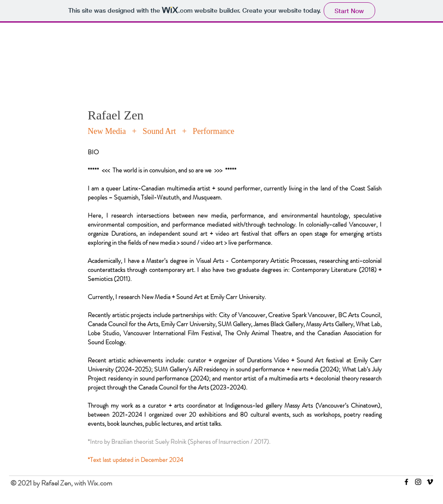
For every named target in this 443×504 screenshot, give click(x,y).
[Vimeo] (430, 482)
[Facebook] (406, 482)
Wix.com (100, 483)
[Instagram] (418, 482)
